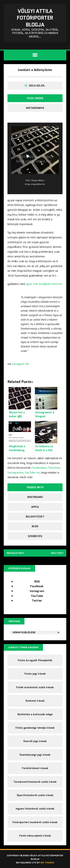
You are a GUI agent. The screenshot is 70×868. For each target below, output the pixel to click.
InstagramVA (35, 108)
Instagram (37, 591)
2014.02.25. (37, 86)
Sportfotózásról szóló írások (35, 795)
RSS (37, 581)
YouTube (37, 596)
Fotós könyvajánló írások (35, 836)
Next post (57, 553)
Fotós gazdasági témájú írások (35, 728)
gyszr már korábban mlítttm (44, 284)
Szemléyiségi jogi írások (35, 755)
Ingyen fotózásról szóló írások (35, 809)
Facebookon (39, 468)
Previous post (15, 553)
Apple (35, 507)
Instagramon (15, 472)
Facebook (37, 586)
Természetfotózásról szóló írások (35, 782)
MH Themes (47, 863)
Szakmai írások (35, 701)
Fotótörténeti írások (35, 768)
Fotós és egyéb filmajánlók (35, 660)
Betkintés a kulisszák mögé (35, 714)
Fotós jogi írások (35, 674)
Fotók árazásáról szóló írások (35, 687)
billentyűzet (35, 517)
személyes (35, 536)
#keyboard (35, 497)
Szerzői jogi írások (35, 741)
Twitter (37, 601)
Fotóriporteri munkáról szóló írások (35, 822)
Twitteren (54, 468)
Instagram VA (20, 364)
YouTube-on (32, 472)
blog (35, 526)
